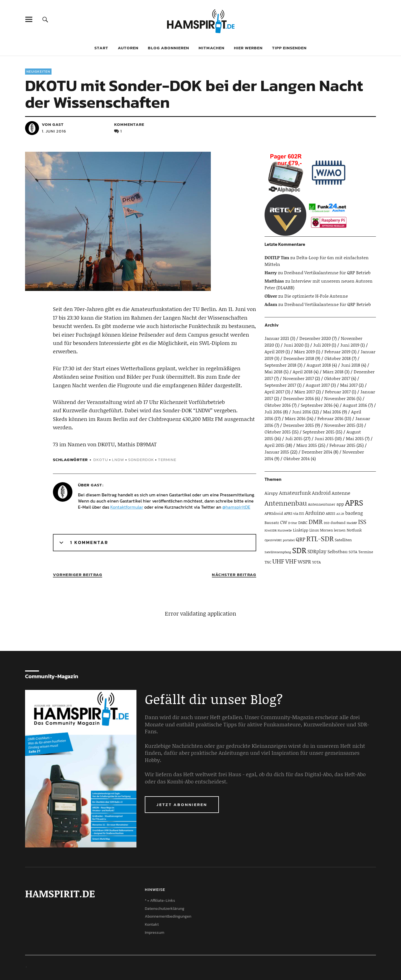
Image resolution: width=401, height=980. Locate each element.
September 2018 (280, 365)
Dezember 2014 (317, 452)
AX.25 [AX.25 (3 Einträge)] (340, 514)
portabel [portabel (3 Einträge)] (289, 540)
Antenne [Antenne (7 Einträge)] (341, 493)
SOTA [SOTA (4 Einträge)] (353, 552)
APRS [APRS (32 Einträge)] (354, 502)
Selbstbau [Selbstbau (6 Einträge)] (338, 551)
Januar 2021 (277, 338)
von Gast (53, 124)
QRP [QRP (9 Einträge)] (300, 539)
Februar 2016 (330, 418)
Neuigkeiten (38, 72)
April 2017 (274, 392)
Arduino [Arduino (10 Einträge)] (315, 513)
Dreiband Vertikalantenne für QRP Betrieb (327, 272)
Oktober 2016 (278, 405)
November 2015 (340, 425)
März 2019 (304, 351)
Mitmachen (211, 48)
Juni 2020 (294, 345)
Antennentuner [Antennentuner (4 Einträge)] (322, 504)
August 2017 (318, 385)
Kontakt (152, 924)
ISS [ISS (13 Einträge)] (362, 522)
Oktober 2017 (337, 378)
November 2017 (298, 378)
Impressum (155, 933)
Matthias (274, 281)
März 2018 (333, 372)
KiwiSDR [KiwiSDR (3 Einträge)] (271, 530)
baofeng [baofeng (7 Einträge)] (354, 513)
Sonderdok (141, 460)
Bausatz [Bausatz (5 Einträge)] (272, 522)
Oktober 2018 (338, 358)
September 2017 (280, 385)
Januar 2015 (277, 452)
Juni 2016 (302, 412)
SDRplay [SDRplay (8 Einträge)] (317, 551)
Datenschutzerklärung (165, 909)
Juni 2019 (350, 345)
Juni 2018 (351, 365)
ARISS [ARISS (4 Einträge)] (331, 513)
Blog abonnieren (168, 48)
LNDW (118, 460)
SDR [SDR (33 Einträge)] (299, 550)
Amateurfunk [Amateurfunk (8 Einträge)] (295, 493)
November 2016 (340, 398)
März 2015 (307, 445)
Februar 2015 (342, 445)
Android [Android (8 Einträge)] (321, 493)
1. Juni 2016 (54, 131)
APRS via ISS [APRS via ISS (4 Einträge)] (294, 513)
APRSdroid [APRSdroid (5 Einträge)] (274, 513)
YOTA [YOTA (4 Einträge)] (316, 562)
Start (101, 48)
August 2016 (355, 405)
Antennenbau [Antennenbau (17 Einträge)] (286, 503)
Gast (96, 485)
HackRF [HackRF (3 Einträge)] (352, 523)
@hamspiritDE (236, 507)
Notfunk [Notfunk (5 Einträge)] (354, 530)
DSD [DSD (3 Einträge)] (327, 523)
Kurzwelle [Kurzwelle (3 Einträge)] (285, 530)
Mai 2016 (332, 412)
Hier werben (248, 48)
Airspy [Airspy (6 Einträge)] (271, 493)
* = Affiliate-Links (160, 901)
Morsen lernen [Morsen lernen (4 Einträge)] (333, 530)
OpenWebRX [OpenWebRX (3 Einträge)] (273, 540)
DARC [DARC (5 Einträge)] (303, 522)
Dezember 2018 (299, 358)
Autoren (128, 48)
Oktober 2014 (297, 458)
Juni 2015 (324, 438)
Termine (167, 460)
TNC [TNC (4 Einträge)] (268, 562)
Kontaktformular (127, 507)
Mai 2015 (355, 438)
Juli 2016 (273, 412)
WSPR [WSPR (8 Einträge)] (304, 562)
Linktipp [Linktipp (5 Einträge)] (301, 530)
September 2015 (319, 432)
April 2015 (274, 445)
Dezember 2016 (299, 398)
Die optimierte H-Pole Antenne (316, 296)
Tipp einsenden (289, 48)
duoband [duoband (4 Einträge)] (338, 523)
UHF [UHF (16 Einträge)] (278, 561)
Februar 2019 (337, 351)
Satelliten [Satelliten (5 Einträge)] (343, 540)
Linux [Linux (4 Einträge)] (314, 530)
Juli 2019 (322, 345)
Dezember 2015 (299, 425)
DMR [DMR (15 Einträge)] (316, 521)
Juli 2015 (294, 438)
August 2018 (319, 365)
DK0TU (101, 460)
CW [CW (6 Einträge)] (284, 522)
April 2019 (274, 351)
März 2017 (305, 392)
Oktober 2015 (278, 432)
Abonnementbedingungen (168, 916)
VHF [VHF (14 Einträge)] (291, 561)
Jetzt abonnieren (182, 804)
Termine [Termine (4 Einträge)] (366, 552)
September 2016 (317, 405)
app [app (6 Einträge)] (340, 504)
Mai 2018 (273, 372)
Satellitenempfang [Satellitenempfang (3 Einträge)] (278, 552)
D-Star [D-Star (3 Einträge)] (293, 523)
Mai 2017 (349, 385)
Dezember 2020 (315, 338)
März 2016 (295, 418)
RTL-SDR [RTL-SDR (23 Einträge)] (320, 538)
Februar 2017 (338, 392)
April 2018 (303, 372)
